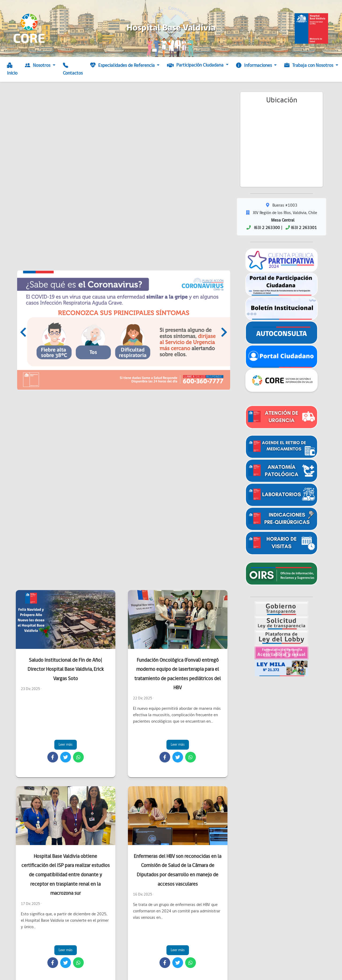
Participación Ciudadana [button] (196, 65)
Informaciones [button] (254, 66)
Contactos (73, 69)
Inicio (12, 69)
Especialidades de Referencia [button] (123, 66)
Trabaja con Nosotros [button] (309, 66)
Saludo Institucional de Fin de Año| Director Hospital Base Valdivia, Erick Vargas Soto (66, 670)
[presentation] (23, 334)
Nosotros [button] (38, 66)
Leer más (66, 745)
